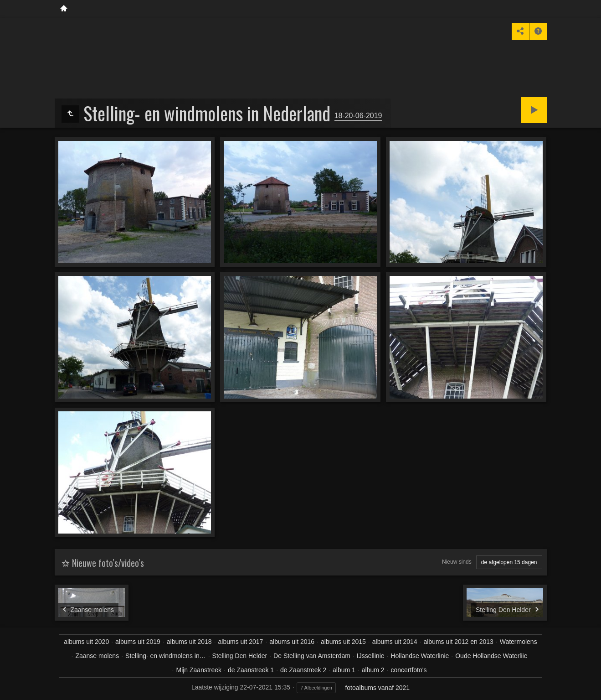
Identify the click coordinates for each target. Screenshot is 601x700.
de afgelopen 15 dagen (509, 562)
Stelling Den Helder (240, 656)
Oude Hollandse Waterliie (491, 656)
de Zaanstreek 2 (303, 670)
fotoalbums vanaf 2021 (377, 688)
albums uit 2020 (86, 642)
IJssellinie (371, 656)
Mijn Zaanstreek (199, 670)
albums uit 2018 (189, 642)
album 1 (344, 670)
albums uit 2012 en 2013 (458, 642)
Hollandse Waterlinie (420, 656)
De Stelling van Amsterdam (312, 656)
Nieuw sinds (457, 562)
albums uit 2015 (343, 642)
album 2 (373, 670)
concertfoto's (408, 670)
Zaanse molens (97, 656)
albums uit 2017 (241, 642)
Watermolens (519, 642)
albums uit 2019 (138, 642)
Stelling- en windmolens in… (166, 656)
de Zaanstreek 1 (251, 670)
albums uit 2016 (292, 642)
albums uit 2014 (395, 642)
